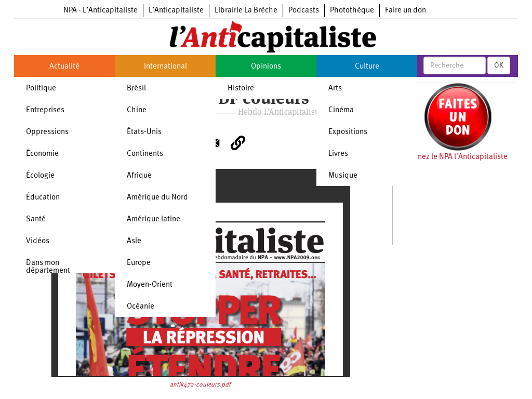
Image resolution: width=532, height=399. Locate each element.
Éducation (43, 198)
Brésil (136, 89)
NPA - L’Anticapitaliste (101, 11)
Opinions (266, 67)
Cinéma (341, 110)
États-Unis (144, 132)
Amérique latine (154, 220)
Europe (139, 263)
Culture (367, 67)
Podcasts (304, 11)
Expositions (348, 132)
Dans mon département (48, 267)
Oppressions (47, 132)
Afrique (139, 176)
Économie (42, 154)
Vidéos (38, 241)
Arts (335, 89)
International (165, 67)
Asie (134, 241)
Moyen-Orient (150, 285)
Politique (41, 89)
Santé (36, 220)
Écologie (40, 176)
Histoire (241, 89)
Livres (338, 154)
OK (499, 65)
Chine (137, 110)
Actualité (64, 67)
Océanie (141, 307)
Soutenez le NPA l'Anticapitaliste (453, 157)
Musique (343, 176)
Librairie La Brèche (246, 11)
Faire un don (405, 11)
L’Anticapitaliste (176, 11)
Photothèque (352, 11)
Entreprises (45, 110)
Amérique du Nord (157, 198)
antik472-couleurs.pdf (200, 385)
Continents (145, 154)
